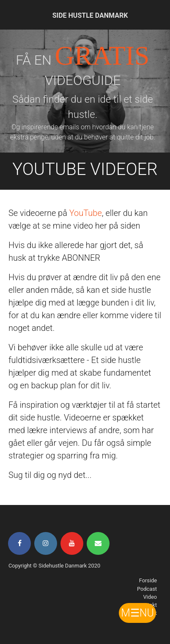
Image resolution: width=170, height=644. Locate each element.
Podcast (147, 589)
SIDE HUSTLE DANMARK (90, 15)
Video (150, 597)
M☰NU (137, 613)
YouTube (86, 213)
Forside (148, 580)
